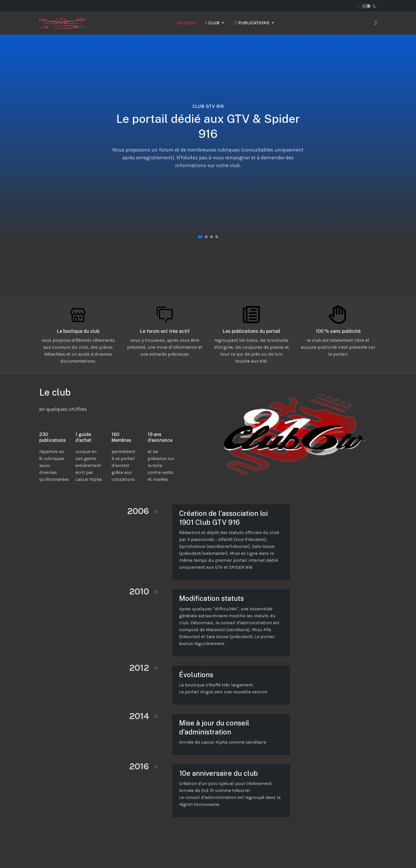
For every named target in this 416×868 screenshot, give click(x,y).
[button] (216, 23)
